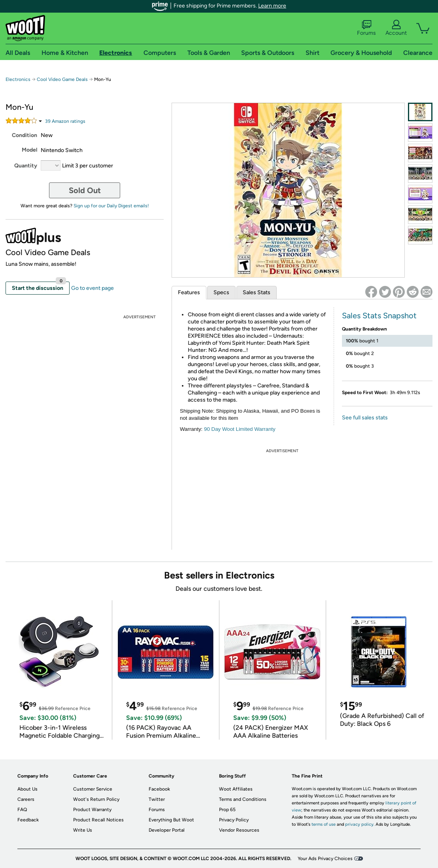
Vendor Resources (239, 830)
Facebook (159, 789)
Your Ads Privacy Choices (325, 859)
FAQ (22, 810)
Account (396, 28)
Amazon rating (65, 121)
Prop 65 (227, 810)
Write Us (83, 830)
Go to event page (93, 288)
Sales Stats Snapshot (379, 316)
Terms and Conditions (243, 799)
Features (189, 292)
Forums (366, 28)
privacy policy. (360, 824)
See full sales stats (365, 418)
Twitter (157, 799)
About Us (27, 789)
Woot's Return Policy (96, 799)
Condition (25, 135)
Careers (26, 799)
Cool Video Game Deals (62, 79)
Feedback (28, 820)
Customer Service (93, 789)
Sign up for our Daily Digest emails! (111, 206)
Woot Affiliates (236, 789)
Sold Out (85, 190)
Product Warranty (92, 810)
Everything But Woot (171, 820)
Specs (221, 292)
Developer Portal (167, 830)
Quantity (26, 166)
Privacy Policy (234, 820)
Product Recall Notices (98, 820)
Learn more (272, 6)
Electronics (18, 79)
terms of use (324, 824)
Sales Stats (257, 292)
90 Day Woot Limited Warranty (240, 429)
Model (29, 150)
